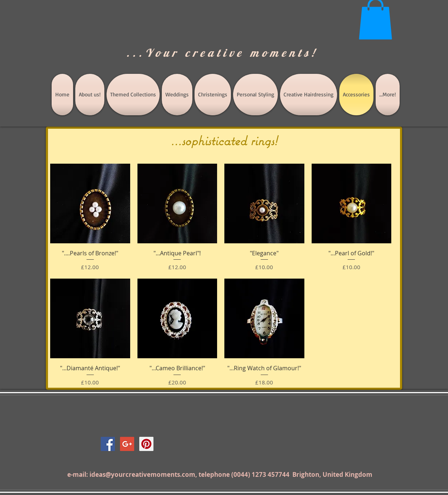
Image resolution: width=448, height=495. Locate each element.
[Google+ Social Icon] (127, 444)
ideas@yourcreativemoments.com (142, 474)
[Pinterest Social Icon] (146, 444)
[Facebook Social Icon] (108, 444)
